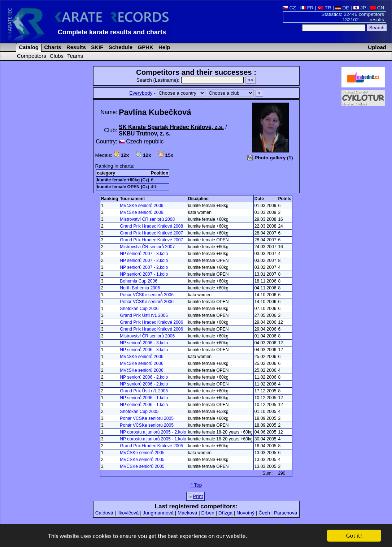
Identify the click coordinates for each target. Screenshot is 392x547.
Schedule (120, 47)
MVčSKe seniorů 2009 (141, 206)
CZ (289, 8)
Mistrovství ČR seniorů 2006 (147, 336)
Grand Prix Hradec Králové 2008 (151, 226)
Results (75, 47)
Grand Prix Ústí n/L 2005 (144, 391)
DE (342, 8)
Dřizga (225, 513)
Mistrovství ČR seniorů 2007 (147, 247)
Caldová (104, 513)
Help (164, 47)
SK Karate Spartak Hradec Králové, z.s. (171, 127)
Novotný (245, 513)
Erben (208, 513)
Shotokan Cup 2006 (139, 309)
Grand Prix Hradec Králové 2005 (151, 446)
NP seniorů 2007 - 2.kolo (144, 260)
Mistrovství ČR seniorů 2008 (147, 219)
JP (360, 8)
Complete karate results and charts (112, 32)
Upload (377, 47)
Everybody (141, 93)
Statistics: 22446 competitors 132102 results (353, 17)
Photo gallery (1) (274, 158)
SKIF (96, 47)
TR (325, 8)
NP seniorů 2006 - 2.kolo (144, 377)
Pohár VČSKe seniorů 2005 (147, 418)
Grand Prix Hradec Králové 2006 (151, 322)
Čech (264, 513)
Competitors (32, 56)
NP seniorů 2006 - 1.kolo (144, 398)
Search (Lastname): (191, 80)
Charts (52, 47)
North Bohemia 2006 (140, 288)
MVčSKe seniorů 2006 (141, 357)
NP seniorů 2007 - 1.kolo (144, 274)
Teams (75, 56)
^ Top (196, 485)
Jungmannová (158, 513)
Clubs (57, 56)
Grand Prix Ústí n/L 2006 (144, 315)
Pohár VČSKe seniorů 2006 (147, 295)
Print (195, 496)
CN (377, 8)
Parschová (286, 513)
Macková (187, 513)
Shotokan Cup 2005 (139, 412)
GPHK (145, 47)
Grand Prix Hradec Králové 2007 (151, 233)
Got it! (354, 536)
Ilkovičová (128, 513)
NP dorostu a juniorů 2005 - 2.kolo (153, 432)
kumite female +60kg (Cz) (123, 180)
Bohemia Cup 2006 (139, 281)
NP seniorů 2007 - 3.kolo (144, 254)
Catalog (28, 47)
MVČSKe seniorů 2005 (142, 453)
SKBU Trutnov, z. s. (145, 133)
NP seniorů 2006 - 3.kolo (144, 343)
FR (307, 8)
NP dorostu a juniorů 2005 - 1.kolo (153, 439)
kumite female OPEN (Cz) (123, 187)
